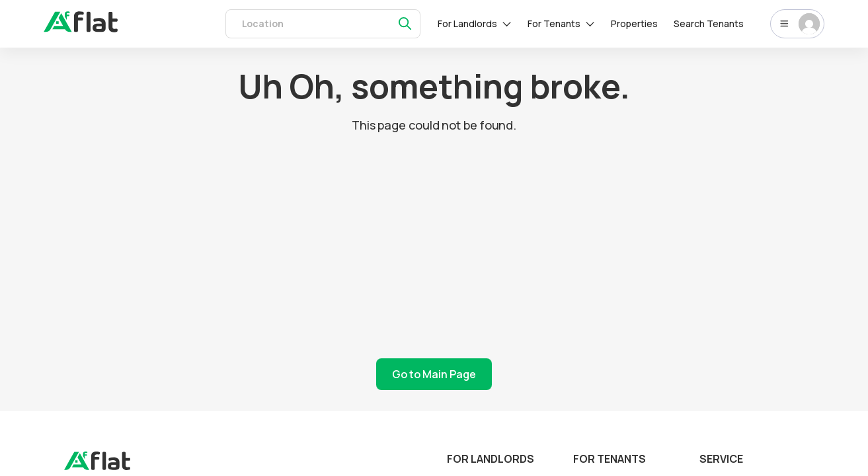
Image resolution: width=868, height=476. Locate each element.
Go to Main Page (434, 374)
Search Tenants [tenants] (709, 23)
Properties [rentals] (634, 23)
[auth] (81, 28)
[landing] (97, 467)
